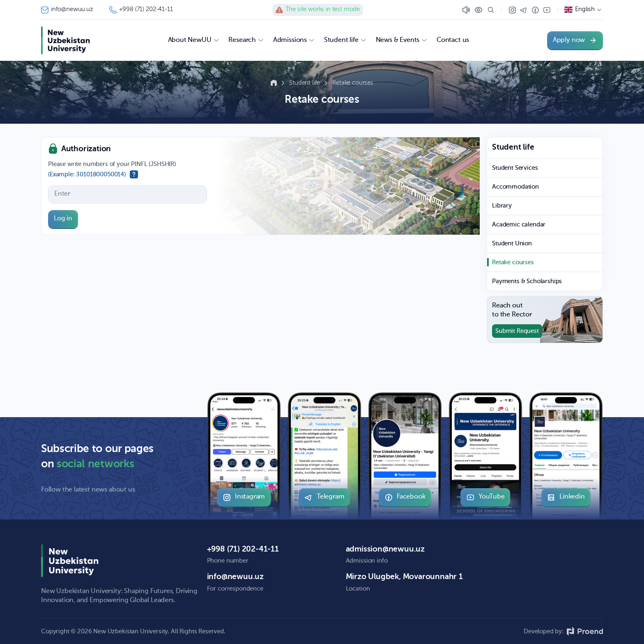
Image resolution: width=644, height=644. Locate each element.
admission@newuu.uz (385, 549)
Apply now (575, 40)
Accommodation (515, 187)
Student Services (515, 168)
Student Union (512, 244)
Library (502, 206)
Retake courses (353, 83)
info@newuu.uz (67, 10)
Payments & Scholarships (527, 281)
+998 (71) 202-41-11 (141, 10)
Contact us (453, 40)
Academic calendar (519, 225)
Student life (305, 83)
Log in (63, 219)
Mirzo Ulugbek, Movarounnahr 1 (404, 577)
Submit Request (517, 331)
